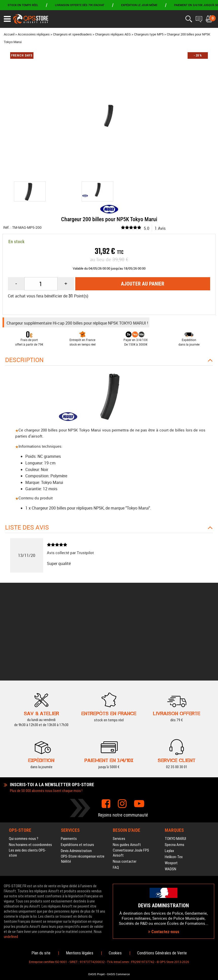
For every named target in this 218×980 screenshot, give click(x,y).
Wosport (171, 787)
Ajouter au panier (143, 284)
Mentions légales (80, 953)
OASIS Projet (96, 974)
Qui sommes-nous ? (24, 763)
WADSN (170, 793)
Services (119, 763)
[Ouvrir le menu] (7, 19)
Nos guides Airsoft (127, 769)
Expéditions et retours (77, 769)
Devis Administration (76, 775)
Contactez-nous (164, 894)
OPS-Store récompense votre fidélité (83, 783)
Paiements (69, 763)
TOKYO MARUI (175, 763)
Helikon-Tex (174, 781)
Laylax (169, 775)
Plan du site (41, 953)
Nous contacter (125, 785)
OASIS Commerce (118, 974)
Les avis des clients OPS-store (28, 777)
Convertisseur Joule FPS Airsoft (131, 777)
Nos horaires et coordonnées (30, 769)
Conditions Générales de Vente (162, 953)
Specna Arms (175, 769)
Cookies (115, 953)
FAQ (116, 791)
